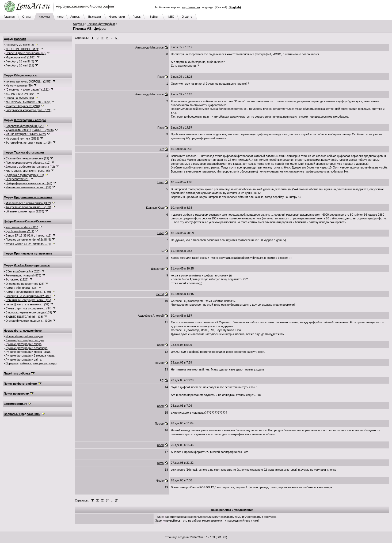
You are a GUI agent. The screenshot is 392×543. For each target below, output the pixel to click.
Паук (160, 77)
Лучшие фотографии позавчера (27, 348)
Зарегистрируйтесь (168, 520)
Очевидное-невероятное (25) (25, 284)
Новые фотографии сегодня (24, 336)
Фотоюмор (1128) (17, 279)
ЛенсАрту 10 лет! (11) (20, 65)
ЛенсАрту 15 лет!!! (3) (20, 61)
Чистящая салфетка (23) (22, 227)
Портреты (12, 363)
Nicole (160, 481)
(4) (108, 38)
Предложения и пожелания (33, 197)
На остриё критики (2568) (22, 138)
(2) (98, 38)
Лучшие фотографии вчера (24, 344)
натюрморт (40, 363)
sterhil (160, 294)
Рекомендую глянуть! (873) (23, 275)
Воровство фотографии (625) (25, 126)
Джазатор (157, 269)
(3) (103, 38)
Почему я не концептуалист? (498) (28, 296)
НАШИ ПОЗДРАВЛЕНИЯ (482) (26, 134)
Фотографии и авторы (30, 120)
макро (52, 363)
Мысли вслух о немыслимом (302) (28, 203)
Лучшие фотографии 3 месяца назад (30, 355)
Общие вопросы (26, 75)
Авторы (75, 17)
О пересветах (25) (18, 179)
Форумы (44, 17)
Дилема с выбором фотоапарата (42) (30, 167)
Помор (159, 363)
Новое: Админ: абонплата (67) (26, 53)
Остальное (44, 221)
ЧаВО (170, 17)
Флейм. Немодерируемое (32, 265)
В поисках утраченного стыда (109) (29, 312)
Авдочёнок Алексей (151, 316)
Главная (9, 17)
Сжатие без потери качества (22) (27, 158)
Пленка (19, 221)
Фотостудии (117, 17)
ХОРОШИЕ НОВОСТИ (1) (22, 49)
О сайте (187, 17)
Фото (60, 17)
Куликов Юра (155, 208)
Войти (154, 17)
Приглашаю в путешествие (33, 253)
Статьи (27, 17)
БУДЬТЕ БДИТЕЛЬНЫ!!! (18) (24, 317)
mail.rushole (199, 470)
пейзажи (26, 363)
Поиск (136, 17)
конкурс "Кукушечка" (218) (23, 106)
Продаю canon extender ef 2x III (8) (28, 239)
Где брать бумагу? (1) (20, 231)
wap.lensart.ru (191, 7)
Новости (20, 39)
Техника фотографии (101, 24)
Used (160, 345)
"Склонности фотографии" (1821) (28, 89)
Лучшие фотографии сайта (24, 359)
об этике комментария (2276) (25, 211)
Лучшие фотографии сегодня (25, 340)
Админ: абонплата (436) (21, 288)
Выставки (95, 17)
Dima (160, 463)
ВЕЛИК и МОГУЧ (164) (21, 94)
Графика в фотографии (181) (25, 175)
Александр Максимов (149, 47)
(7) (117, 38)
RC (161, 149)
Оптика (30, 221)
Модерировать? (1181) (21, 57)
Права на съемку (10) (20, 98)
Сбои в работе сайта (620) (23, 271)
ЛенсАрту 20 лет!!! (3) (20, 45)
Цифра (9, 221)
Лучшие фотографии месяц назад (28, 352)
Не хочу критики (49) (19, 85)
